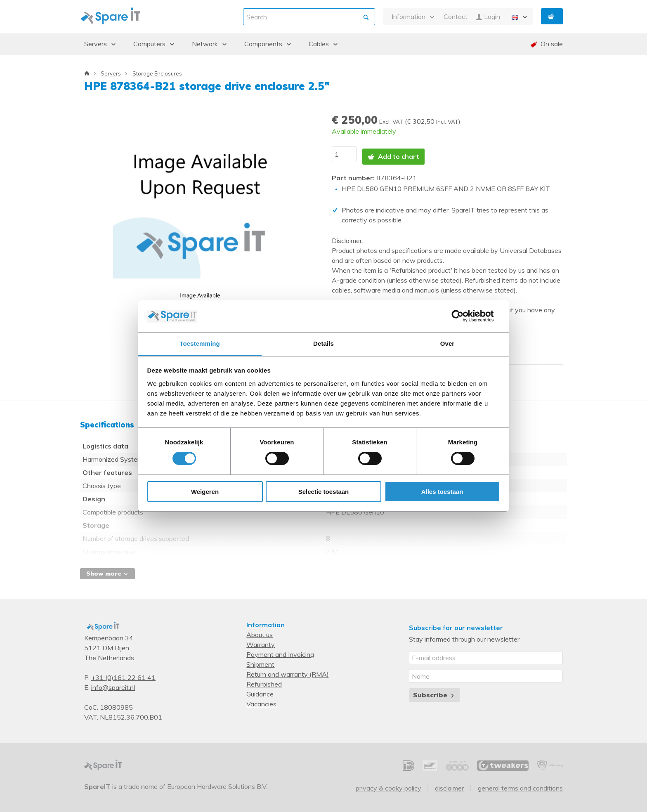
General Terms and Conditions (520, 784)
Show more (107, 569)
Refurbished (264, 680)
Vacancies (261, 700)
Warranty (261, 640)
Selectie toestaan (324, 492)
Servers (111, 73)
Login (488, 17)
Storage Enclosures (157, 73)
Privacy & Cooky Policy (388, 784)
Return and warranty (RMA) (288, 670)
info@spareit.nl (113, 683)
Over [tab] (447, 343)
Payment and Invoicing (280, 650)
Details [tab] (323, 343)
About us (260, 630)
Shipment (260, 660)
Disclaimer (449, 784)
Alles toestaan (442, 492)
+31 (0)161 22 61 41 (123, 673)
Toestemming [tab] (200, 343)
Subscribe (434, 691)
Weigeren (205, 492)
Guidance (260, 690)
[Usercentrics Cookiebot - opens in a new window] (464, 316)
